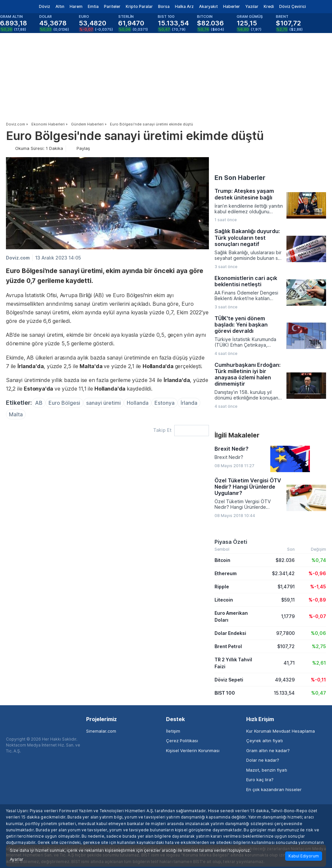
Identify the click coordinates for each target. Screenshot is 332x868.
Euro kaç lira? (260, 780)
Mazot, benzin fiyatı (267, 770)
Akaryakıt (208, 6)
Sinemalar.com (101, 731)
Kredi (269, 6)
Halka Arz (184, 6)
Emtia (93, 6)
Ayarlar (17, 859)
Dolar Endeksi (230, 633)
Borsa (164, 6)
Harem (76, 6)
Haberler (232, 6)
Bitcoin (222, 560)
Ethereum (226, 573)
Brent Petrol (228, 646)
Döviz (45, 6)
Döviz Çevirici (293, 6)
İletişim (173, 731)
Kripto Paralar (139, 6)
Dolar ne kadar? (263, 760)
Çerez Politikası (182, 741)
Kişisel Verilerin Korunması (193, 750)
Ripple (222, 587)
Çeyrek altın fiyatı (265, 741)
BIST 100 (225, 693)
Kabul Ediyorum (304, 856)
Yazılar (252, 6)
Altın (60, 6)
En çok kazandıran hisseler (274, 789)
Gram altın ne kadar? (268, 750)
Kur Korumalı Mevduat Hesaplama (281, 731)
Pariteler (112, 6)
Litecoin (224, 600)
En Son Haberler (240, 178)
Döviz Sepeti (229, 680)
